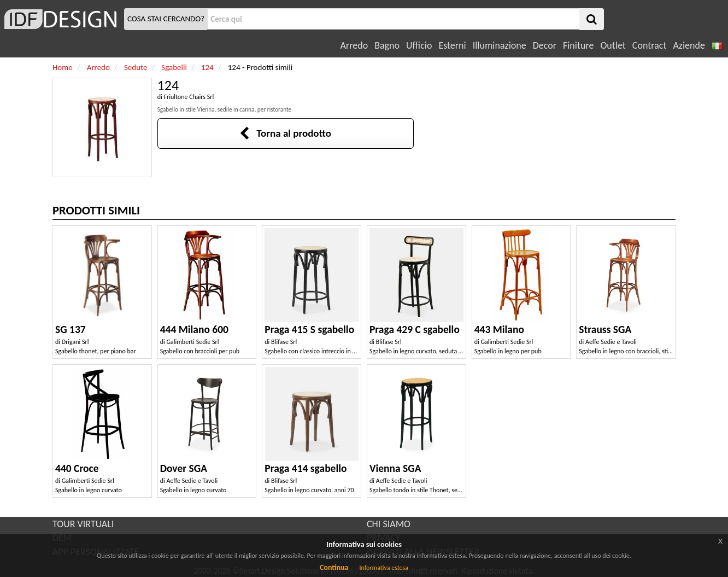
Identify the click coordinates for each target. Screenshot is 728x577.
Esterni (452, 45)
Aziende (689, 45)
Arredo (354, 45)
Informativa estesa (384, 568)
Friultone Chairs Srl (189, 97)
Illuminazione (500, 45)
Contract (650, 45)
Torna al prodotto (285, 133)
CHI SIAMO (389, 524)
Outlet (613, 45)
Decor (545, 45)
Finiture (578, 45)
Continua (334, 567)
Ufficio (419, 45)
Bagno (387, 45)
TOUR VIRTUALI (83, 524)
